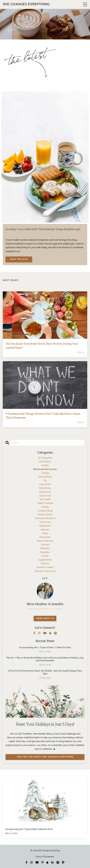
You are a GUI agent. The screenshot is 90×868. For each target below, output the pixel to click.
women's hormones (45, 571)
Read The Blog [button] (19, 259)
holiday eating (45, 511)
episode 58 (45, 484)
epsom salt (45, 496)
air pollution (45, 462)
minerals (45, 530)
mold (45, 533)
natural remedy (45, 541)
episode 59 (45, 488)
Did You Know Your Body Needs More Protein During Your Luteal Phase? (42, 346)
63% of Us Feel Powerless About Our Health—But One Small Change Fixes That (45, 672)
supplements (45, 560)
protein (45, 556)
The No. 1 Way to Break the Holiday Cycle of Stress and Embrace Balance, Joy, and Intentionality (45, 659)
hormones (45, 522)
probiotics (45, 552)
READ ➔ (81, 352)
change (45, 473)
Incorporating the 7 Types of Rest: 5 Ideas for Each (45, 647)
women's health (45, 567)
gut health (45, 499)
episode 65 (45, 492)
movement (45, 537)
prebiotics (45, 548)
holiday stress (45, 514)
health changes (45, 503)
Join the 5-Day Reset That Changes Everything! (45, 757)
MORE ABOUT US (45, 619)
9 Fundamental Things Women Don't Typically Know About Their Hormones (43, 416)
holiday (45, 507)
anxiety (45, 465)
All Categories (45, 458)
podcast (45, 545)
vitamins (45, 564)
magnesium (45, 526)
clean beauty (45, 477)
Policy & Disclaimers (45, 857)
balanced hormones (45, 469)
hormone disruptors (45, 518)
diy (45, 480)
